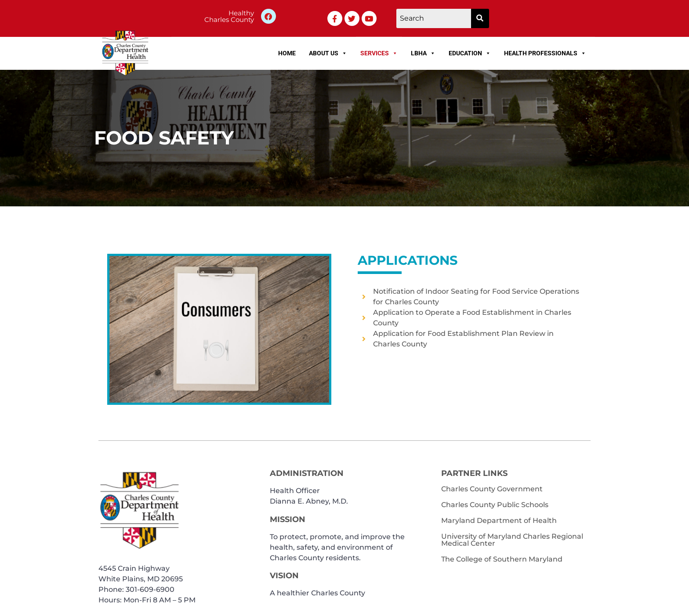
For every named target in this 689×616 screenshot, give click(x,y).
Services (379, 53)
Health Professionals (545, 53)
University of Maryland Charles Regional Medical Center (512, 540)
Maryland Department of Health (499, 521)
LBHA (423, 53)
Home (287, 53)
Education (470, 53)
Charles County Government (492, 489)
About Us (328, 53)
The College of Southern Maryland (502, 559)
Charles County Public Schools (495, 505)
